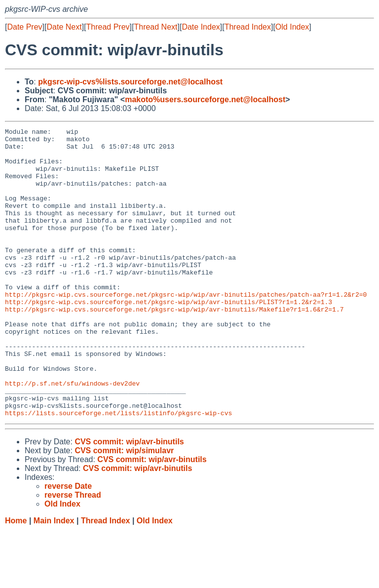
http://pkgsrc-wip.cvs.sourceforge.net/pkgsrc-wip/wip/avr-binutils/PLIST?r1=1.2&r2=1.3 (169, 337)
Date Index (201, 27)
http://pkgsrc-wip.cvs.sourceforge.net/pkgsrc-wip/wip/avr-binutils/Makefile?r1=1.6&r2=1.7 (174, 346)
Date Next (64, 27)
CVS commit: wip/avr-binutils (129, 499)
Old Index (292, 27)
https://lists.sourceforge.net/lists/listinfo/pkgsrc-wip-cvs (118, 470)
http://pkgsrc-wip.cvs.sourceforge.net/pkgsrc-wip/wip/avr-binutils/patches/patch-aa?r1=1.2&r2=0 (186, 328)
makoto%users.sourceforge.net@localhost (205, 99)
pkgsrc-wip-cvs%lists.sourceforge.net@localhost (130, 82)
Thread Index (248, 27)
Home (16, 578)
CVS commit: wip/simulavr (124, 508)
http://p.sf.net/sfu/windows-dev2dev (72, 435)
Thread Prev (108, 27)
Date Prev (24, 27)
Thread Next (155, 27)
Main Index (54, 578)
